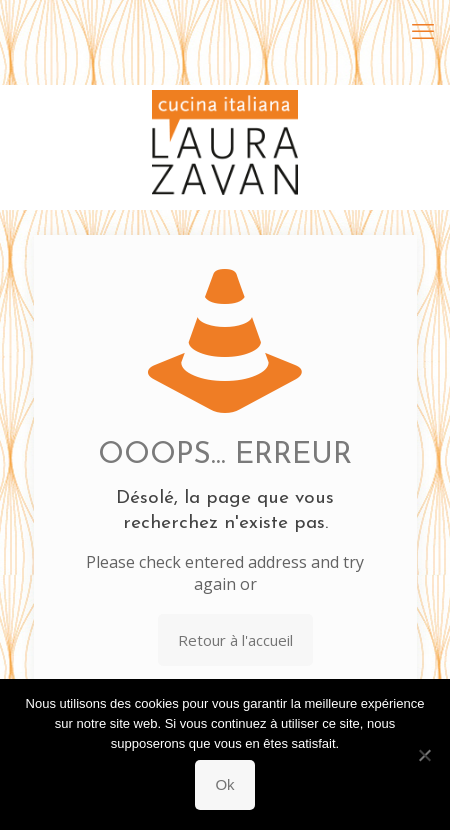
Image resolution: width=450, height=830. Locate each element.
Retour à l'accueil (235, 640)
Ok (224, 784)
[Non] (425, 755)
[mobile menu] (423, 30)
